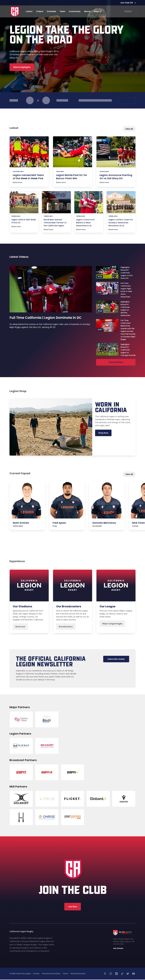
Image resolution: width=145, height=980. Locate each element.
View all (129, 129)
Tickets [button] (40, 11)
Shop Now (103, 433)
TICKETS (128, 11)
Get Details (118, 949)
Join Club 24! (128, 3)
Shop (98, 11)
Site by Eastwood (78, 974)
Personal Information (51, 974)
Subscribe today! (115, 659)
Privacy (36, 974)
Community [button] (75, 11)
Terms (65, 974)
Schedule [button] (51, 11)
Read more (17, 182)
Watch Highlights (22, 67)
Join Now (73, 907)
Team (62, 11)
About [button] (87, 11)
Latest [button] (29, 11)
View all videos (116, 362)
